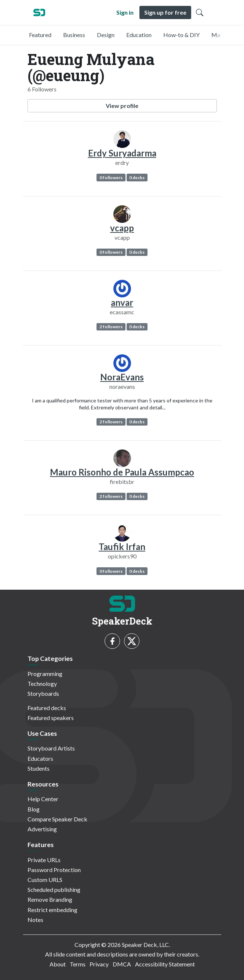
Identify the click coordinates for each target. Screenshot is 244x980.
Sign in (125, 12)
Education (139, 35)
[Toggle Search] (200, 12)
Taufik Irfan (122, 547)
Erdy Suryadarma (122, 153)
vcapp (122, 228)
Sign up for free (165, 12)
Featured (40, 35)
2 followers (111, 327)
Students (39, 768)
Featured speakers (51, 718)
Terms (78, 964)
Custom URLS (45, 880)
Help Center (43, 799)
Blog (34, 809)
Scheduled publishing (54, 889)
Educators (40, 758)
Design (106, 35)
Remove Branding (50, 899)
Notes (35, 920)
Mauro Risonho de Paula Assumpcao (122, 472)
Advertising (42, 829)
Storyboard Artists (51, 748)
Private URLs (44, 860)
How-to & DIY (181, 35)
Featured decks (47, 708)
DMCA (122, 964)
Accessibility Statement (165, 964)
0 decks (137, 178)
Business (74, 35)
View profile (122, 106)
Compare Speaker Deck (57, 819)
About (58, 964)
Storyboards (43, 693)
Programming (45, 674)
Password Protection (54, 870)
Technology (42, 684)
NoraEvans (122, 377)
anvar (122, 302)
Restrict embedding (52, 910)
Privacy (99, 964)
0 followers (111, 178)
